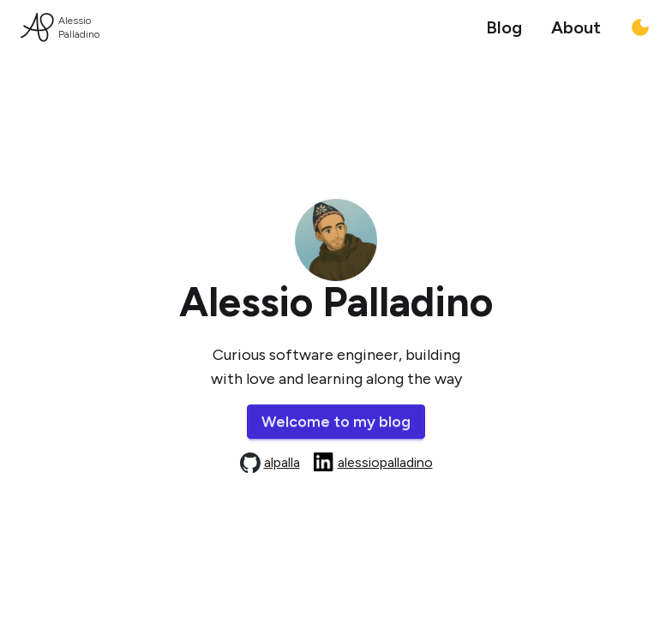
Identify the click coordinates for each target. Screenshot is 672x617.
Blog (504, 27)
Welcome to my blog (336, 422)
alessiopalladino (385, 462)
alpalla (282, 462)
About (576, 27)
